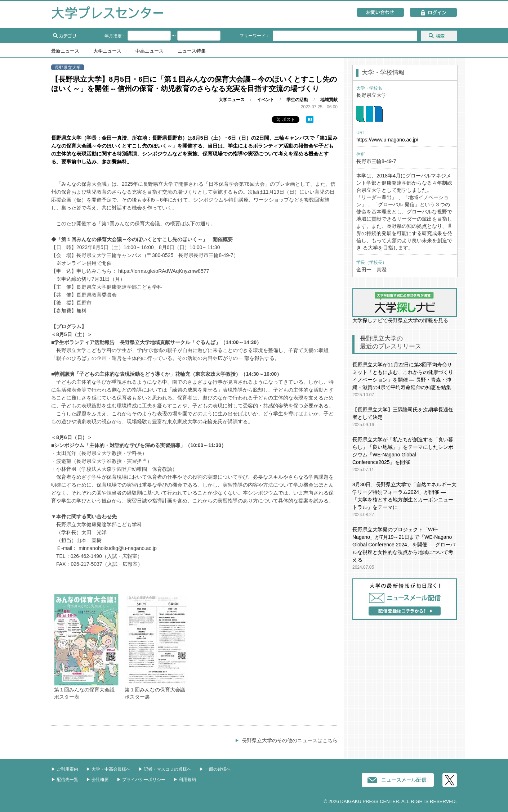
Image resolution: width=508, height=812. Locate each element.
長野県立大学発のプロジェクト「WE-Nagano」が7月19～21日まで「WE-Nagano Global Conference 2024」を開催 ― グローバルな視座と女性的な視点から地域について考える (404, 545)
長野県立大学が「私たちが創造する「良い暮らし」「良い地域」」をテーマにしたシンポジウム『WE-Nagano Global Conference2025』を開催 (403, 451)
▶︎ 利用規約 (185, 780)
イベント (266, 100)
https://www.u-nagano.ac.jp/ (387, 140)
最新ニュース (65, 51)
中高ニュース (150, 51)
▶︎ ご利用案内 (65, 769)
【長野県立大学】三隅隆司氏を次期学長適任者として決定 (403, 413)
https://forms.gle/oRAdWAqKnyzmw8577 (164, 271)
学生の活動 (297, 100)
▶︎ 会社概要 (97, 780)
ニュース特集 (192, 51)
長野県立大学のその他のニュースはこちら (290, 740)
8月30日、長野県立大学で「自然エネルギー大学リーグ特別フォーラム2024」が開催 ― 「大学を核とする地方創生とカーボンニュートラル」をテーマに (404, 496)
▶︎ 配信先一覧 (65, 780)
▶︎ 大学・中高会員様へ (108, 769)
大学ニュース (107, 51)
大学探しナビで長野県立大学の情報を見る (405, 306)
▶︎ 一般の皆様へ (215, 769)
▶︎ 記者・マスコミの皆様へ (165, 769)
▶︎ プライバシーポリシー (141, 780)
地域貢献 (329, 100)
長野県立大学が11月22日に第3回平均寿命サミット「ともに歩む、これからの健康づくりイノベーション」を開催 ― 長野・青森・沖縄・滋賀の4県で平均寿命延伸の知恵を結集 (403, 376)
